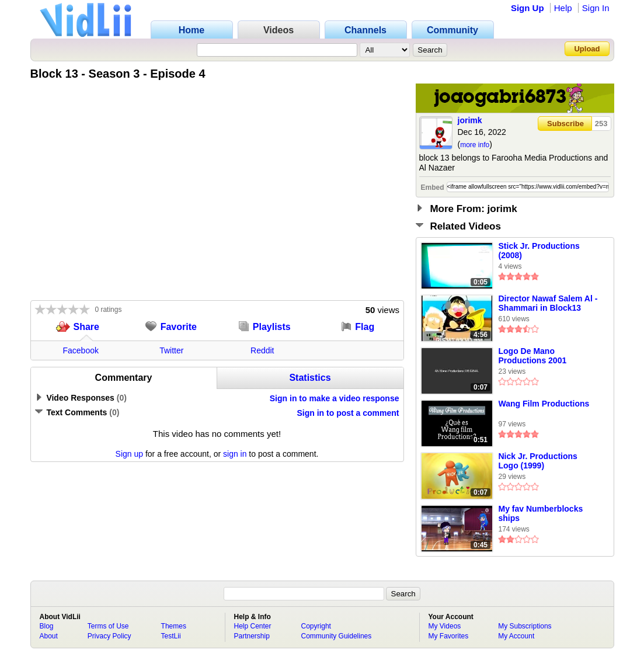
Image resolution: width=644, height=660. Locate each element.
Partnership (252, 636)
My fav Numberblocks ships (541, 513)
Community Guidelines (337, 636)
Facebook (81, 350)
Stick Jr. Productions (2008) (539, 251)
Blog (47, 626)
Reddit (262, 350)
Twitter (171, 350)
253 (601, 124)
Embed (433, 187)
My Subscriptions (525, 626)
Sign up (129, 454)
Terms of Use (108, 626)
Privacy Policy (109, 636)
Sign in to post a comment (348, 413)
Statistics (310, 378)
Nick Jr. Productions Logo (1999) (538, 461)
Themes (174, 626)
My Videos (445, 626)
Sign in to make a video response (335, 398)
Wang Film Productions (544, 404)
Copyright (316, 626)
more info (475, 145)
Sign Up (528, 8)
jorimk (470, 120)
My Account (516, 636)
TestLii (171, 636)
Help (563, 8)
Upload (587, 49)
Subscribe (565, 124)
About (49, 636)
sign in (235, 454)
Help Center (253, 626)
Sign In (596, 8)
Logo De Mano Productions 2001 (533, 356)
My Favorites (449, 636)
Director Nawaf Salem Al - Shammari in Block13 (548, 303)
